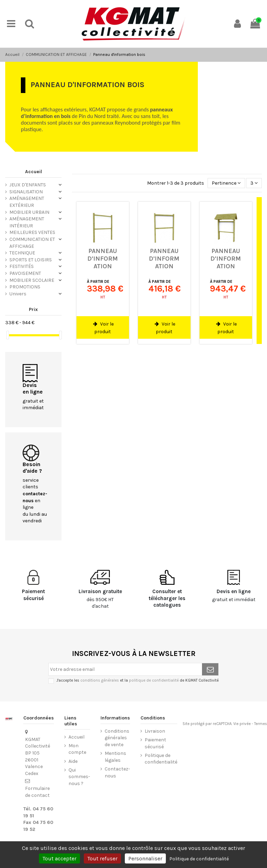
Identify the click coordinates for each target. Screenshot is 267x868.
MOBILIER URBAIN (29, 212)
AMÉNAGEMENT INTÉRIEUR (27, 222)
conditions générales (100, 680)
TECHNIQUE (22, 253)
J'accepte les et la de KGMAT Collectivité (137, 680)
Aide (73, 761)
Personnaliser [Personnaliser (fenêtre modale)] (145, 858)
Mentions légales (115, 757)
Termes (261, 724)
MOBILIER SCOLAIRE (32, 280)
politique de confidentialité (154, 680)
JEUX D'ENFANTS (28, 185)
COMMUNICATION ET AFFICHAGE (32, 243)
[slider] (8, 335)
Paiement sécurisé (155, 743)
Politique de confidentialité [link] (199, 859)
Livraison (155, 731)
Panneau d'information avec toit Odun (226, 266)
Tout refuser (102, 858)
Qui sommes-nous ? (79, 777)
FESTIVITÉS (22, 266)
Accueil (34, 172)
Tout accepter (59, 858)
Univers (18, 294)
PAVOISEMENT (25, 273)
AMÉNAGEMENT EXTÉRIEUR (27, 202)
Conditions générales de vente (117, 738)
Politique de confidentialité (161, 759)
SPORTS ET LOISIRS (31, 260)
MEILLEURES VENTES (32, 232)
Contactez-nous (117, 772)
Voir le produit (103, 328)
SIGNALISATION (26, 192)
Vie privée (242, 724)
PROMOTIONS (25, 287)
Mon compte (77, 749)
